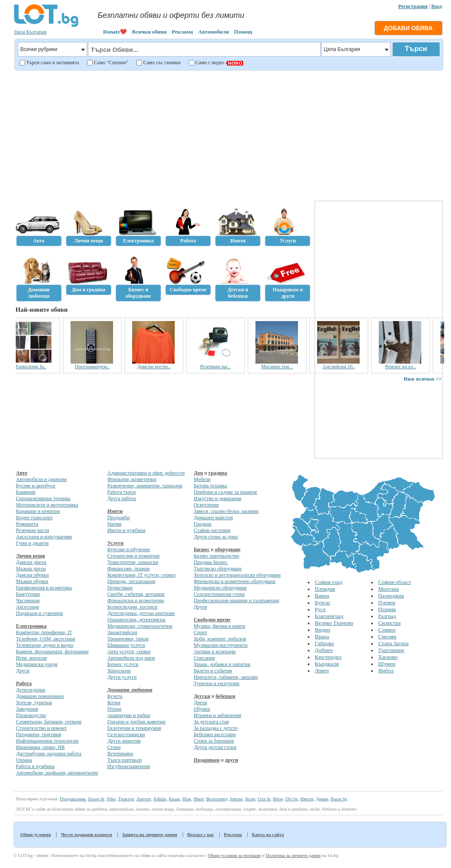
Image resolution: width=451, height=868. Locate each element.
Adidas (160, 799)
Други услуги (122, 677)
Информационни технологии (47, 741)
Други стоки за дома (216, 537)
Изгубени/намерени (128, 766)
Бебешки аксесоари (215, 734)
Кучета (115, 696)
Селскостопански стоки (219, 594)
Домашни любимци (130, 690)
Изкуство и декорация (218, 498)
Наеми (114, 524)
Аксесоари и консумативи (44, 537)
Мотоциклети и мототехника (47, 505)
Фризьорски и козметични (135, 600)
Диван (322, 799)
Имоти (115, 511)
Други (23, 671)
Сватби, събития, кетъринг (136, 594)
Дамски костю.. (168, 367)
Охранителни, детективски (136, 620)
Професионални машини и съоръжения (237, 600)
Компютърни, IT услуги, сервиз (141, 575)
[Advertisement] (228, 134)
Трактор (126, 799)
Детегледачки (31, 690)
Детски (202, 696)
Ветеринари (120, 754)
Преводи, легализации (131, 581)
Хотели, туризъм (34, 703)
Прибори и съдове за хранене (225, 492)
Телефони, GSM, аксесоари (46, 639)
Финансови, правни (128, 569)
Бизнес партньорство (217, 556)
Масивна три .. (291, 367)
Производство (31, 715)
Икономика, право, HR (41, 747)
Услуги (115, 543)
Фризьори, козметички (132, 479)
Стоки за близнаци (214, 741)
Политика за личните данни (293, 855)
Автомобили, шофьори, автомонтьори (57, 773)
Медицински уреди (37, 664)
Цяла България (31, 32)
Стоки (114, 747)
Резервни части (33, 530)
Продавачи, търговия (39, 734)
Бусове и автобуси (36, 486)
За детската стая (211, 722)
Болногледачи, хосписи (132, 607)
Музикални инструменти (221, 645)
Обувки (202, 709)
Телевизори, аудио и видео (45, 645)
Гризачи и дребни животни (136, 722)
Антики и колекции (215, 652)
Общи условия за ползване (234, 855)
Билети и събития (213, 671)
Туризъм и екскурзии (217, 683)
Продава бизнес (211, 562)
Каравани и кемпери (38, 511)
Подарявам (207, 760)
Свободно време (212, 620)
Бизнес (202, 549)
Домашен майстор (213, 518)
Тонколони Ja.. (45, 367)
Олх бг (264, 799)
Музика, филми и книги (220, 626)
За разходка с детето (216, 728)
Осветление (206, 505)
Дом (199, 473)
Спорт (201, 632)
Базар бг (96, 799)
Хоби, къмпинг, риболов (220, 639)
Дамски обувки (33, 575)
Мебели (202, 479)
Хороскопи (119, 671)
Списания (204, 658)
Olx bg (292, 799)
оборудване (227, 549)
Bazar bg (339, 799)
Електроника (31, 626)
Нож (187, 799)
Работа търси (121, 492)
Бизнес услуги (123, 664)
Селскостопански (126, 734)
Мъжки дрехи (31, 569)
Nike (111, 799)
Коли (250, 799)
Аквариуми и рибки (129, 715)
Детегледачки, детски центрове (141, 613)
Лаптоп (144, 799)
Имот (199, 799)
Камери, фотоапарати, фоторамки (52, 652)
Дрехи (201, 703)
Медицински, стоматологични (140, 626)
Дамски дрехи (31, 562)
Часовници (28, 600)
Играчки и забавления (218, 715)
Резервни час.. (230, 367)
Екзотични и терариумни (134, 728)
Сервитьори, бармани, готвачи (49, 722)
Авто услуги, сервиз (129, 652)
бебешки (225, 696)
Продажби (118, 518)
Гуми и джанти (33, 543)
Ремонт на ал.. (414, 367)
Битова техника (210, 486)
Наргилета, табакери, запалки (226, 677)
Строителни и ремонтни (133, 556)
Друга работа (121, 498)
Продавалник (73, 799)
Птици (114, 709)
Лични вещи (31, 556)
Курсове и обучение (129, 549)
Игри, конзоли (32, 658)
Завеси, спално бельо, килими (226, 511)
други (231, 760)
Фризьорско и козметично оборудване (235, 581)
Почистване (120, 588)
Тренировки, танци (128, 639)
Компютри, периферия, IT (44, 632)
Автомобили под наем (131, 658)
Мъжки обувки (32, 581)
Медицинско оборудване (220, 588)
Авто (22, 473)
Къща (174, 799)
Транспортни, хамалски (133, 562)
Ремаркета (27, 524)
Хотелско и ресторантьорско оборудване (237, 575)
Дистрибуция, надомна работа (49, 754)
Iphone (237, 799)
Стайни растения (212, 530)
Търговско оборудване (218, 569)
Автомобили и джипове (42, 479)
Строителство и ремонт (41, 728)
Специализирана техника (43, 498)
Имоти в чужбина (126, 530)
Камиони (26, 492)
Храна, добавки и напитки (222, 664)
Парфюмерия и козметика (44, 588)
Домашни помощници (40, 696)
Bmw (278, 799)
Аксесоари (28, 607)
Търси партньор (124, 760)
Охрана (24, 760)
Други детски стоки (215, 747)
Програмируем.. (107, 367)
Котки (114, 703)
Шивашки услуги (126, 645)
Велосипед (217, 799)
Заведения (27, 709)
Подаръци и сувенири (40, 613)
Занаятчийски (122, 632)
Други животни (124, 741)
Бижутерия (28, 594)
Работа (24, 683)
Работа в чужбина (35, 766)
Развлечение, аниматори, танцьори (145, 486)
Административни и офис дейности (146, 473)
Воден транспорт (34, 518)
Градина (203, 524)
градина (218, 473)
